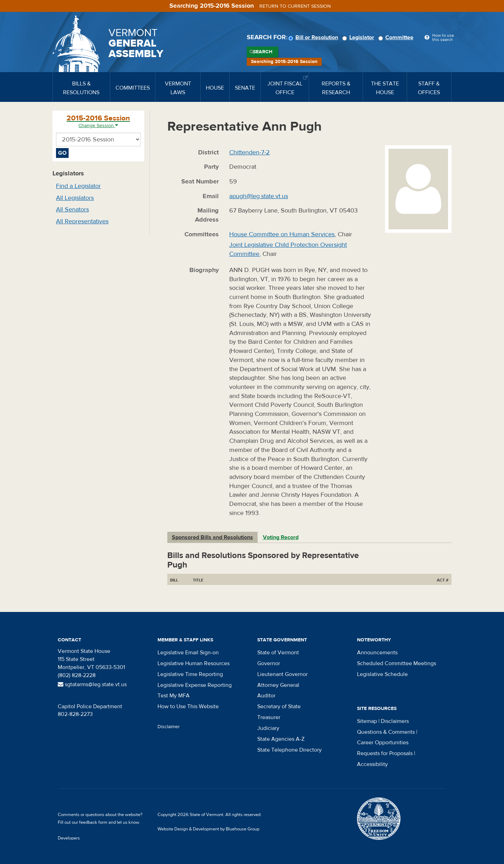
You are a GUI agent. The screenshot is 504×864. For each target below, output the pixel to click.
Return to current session (295, 6)
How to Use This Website (188, 706)
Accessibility (372, 764)
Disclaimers (395, 721)
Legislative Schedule (382, 674)
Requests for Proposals (385, 753)
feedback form (93, 822)
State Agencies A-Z (281, 739)
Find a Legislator (78, 186)
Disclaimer (169, 727)
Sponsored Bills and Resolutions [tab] (212, 537)
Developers (69, 838)
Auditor (266, 696)
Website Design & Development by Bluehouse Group (208, 829)
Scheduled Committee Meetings (397, 663)
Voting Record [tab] (281, 537)
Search (263, 52)
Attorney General (278, 685)
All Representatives (82, 221)
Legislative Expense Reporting (195, 685)
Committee (397, 37)
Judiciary (268, 728)
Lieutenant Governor (282, 674)
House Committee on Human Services (282, 234)
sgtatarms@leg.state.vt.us (92, 684)
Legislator (359, 37)
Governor (269, 663)
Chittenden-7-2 (250, 152)
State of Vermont (278, 653)
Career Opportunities (383, 743)
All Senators (72, 210)
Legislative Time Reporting (190, 674)
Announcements (377, 653)
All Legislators (75, 198)
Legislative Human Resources (194, 663)
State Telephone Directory (289, 750)
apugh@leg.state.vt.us (259, 196)
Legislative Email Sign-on (188, 653)
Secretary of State (279, 706)
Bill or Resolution (314, 37)
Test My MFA (174, 696)
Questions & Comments (386, 732)
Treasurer (269, 717)
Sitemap (367, 721)
